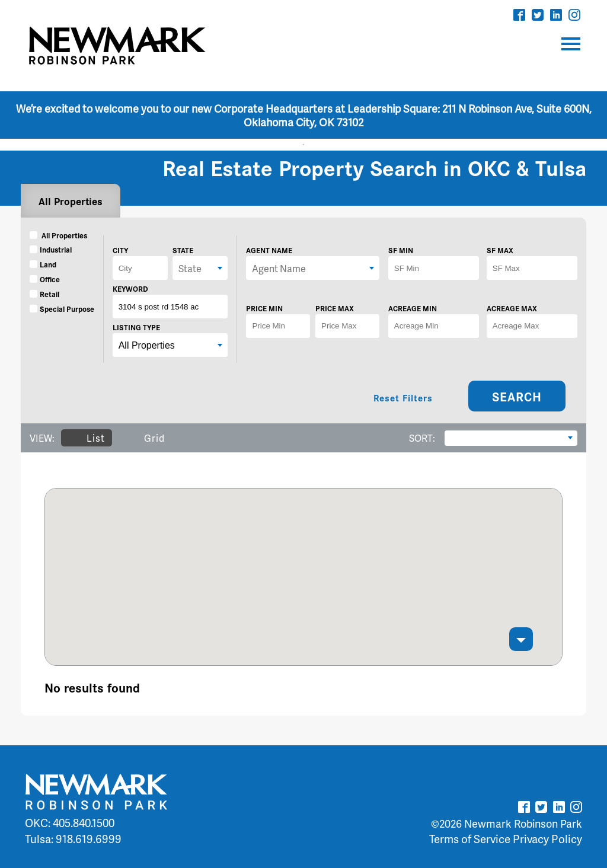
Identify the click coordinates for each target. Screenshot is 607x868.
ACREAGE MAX (512, 308)
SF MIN (401, 250)
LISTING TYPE (136, 327)
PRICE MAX (335, 308)
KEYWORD (130, 288)
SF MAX (500, 250)
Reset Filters (403, 398)
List (86, 438)
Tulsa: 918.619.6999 (73, 839)
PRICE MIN (264, 308)
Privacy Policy (547, 839)
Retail (44, 294)
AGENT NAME (269, 250)
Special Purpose (62, 309)
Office (45, 279)
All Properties (71, 201)
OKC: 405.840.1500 (70, 823)
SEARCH (517, 396)
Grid (145, 438)
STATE (183, 250)
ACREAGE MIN (413, 308)
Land (43, 264)
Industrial (51, 249)
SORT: (422, 438)
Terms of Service (470, 839)
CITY (120, 250)
